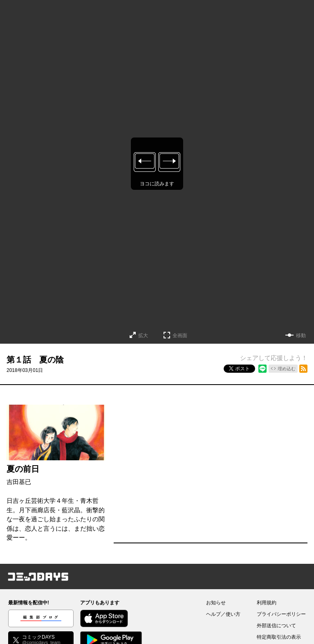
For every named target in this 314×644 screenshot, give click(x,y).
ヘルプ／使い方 (223, 614)
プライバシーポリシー (281, 614)
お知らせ (216, 603)
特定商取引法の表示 (279, 637)
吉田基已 (19, 482)
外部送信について (276, 626)
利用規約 (267, 603)
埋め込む (287, 369)
